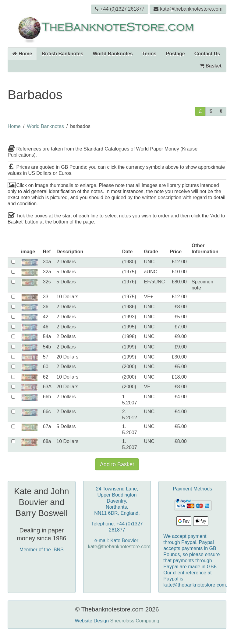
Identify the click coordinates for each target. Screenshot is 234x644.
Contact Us (207, 54)
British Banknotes (62, 54)
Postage (175, 54)
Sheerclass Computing (135, 621)
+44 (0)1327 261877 (120, 9)
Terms (149, 54)
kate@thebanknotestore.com (188, 9)
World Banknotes (113, 54)
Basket (211, 66)
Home (22, 54)
